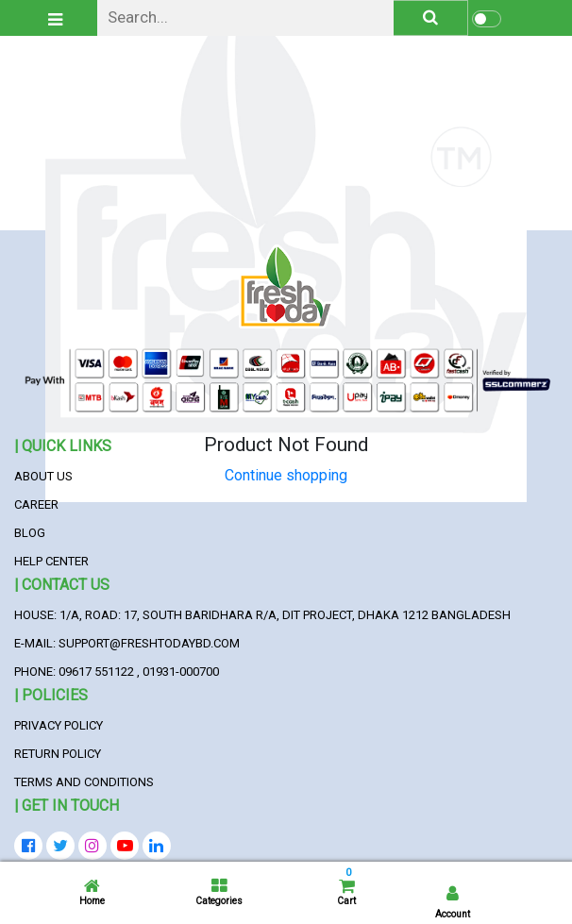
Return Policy (58, 754)
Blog (30, 533)
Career (36, 504)
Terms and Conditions (84, 782)
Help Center (51, 561)
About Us (43, 476)
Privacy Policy (59, 725)
